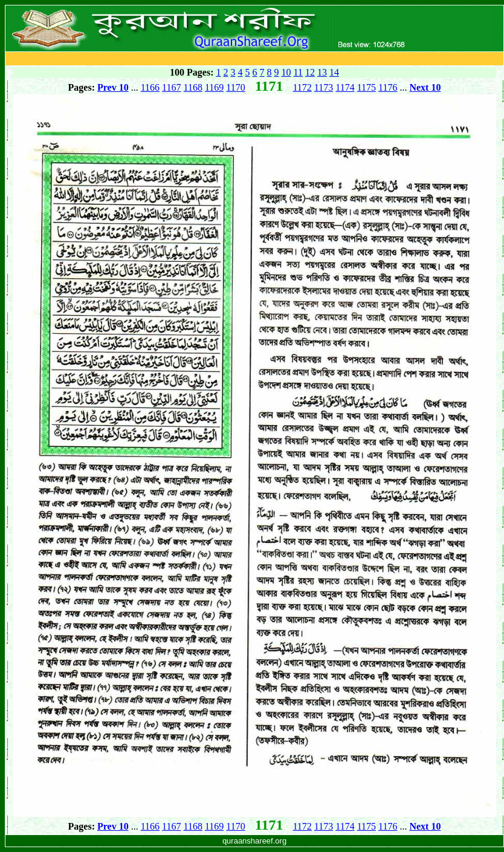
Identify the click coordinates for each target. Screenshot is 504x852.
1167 (171, 87)
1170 (235, 87)
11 (298, 72)
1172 (302, 87)
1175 (367, 87)
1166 (150, 87)
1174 (345, 87)
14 (334, 72)
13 (322, 72)
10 (286, 72)
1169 (214, 87)
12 (310, 72)
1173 (324, 87)
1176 (388, 87)
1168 (193, 87)
